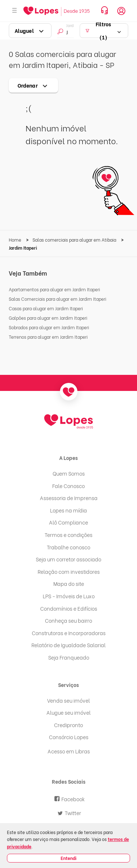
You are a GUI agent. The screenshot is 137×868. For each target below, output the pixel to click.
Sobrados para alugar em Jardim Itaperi (49, 327)
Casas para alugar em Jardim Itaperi (46, 308)
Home (16, 240)
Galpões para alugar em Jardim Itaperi (48, 318)
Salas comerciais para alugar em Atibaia (75, 240)
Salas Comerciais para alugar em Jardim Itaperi (58, 299)
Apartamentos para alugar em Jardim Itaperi (54, 289)
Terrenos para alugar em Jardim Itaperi (48, 337)
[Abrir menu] (15, 11)
